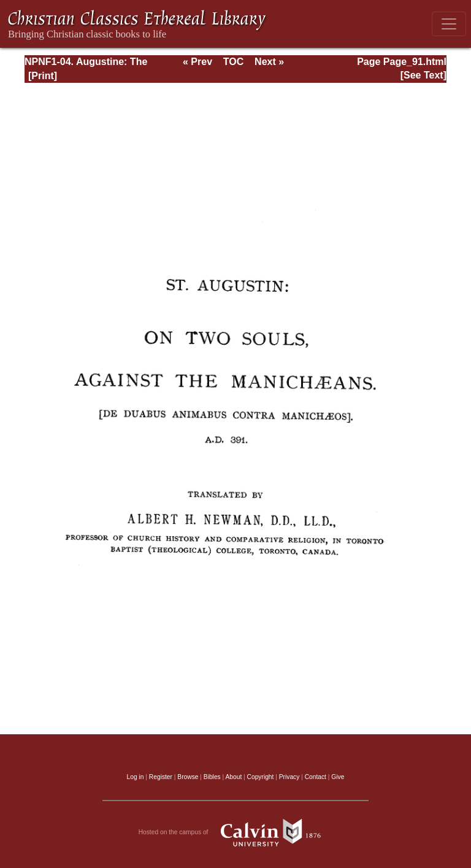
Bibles (212, 777)
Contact (316, 777)
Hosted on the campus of (236, 832)
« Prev (197, 62)
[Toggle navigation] (449, 24)
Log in (136, 777)
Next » (269, 62)
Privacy (289, 777)
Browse (188, 777)
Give (338, 777)
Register (161, 777)
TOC (233, 62)
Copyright (261, 777)
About (233, 777)
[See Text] (423, 75)
